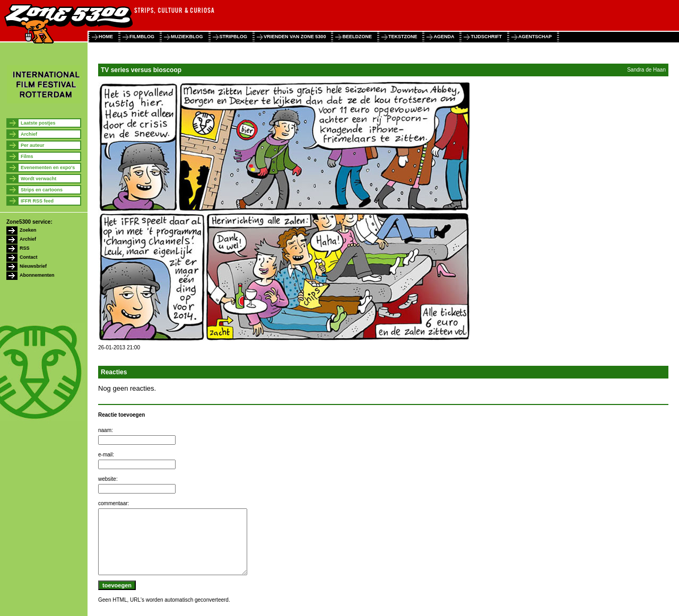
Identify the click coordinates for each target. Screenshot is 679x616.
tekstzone (403, 37)
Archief (29, 134)
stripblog (234, 37)
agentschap (535, 37)
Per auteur (33, 145)
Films (27, 156)
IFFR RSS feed (37, 201)
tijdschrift (486, 37)
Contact (29, 257)
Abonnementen (37, 275)
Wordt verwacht (38, 179)
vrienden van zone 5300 (295, 37)
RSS (25, 248)
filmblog (142, 37)
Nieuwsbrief (33, 266)
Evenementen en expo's (48, 168)
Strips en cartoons (42, 190)
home (106, 37)
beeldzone (357, 37)
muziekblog (187, 37)
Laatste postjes (38, 123)
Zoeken (28, 230)
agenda (444, 37)
